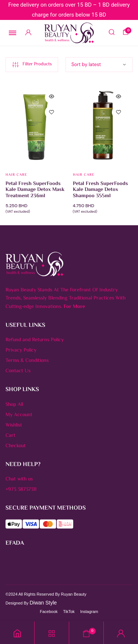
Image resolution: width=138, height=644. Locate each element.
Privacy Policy (21, 350)
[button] (52, 112)
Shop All (14, 405)
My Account (19, 415)
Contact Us (18, 371)
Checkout (16, 446)
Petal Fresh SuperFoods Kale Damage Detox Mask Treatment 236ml (35, 190)
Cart (10, 436)
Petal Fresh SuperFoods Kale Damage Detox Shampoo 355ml (100, 190)
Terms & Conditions (27, 361)
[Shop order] (99, 65)
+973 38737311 (21, 490)
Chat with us (19, 479)
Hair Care (16, 175)
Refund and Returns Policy (35, 340)
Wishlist (14, 425)
